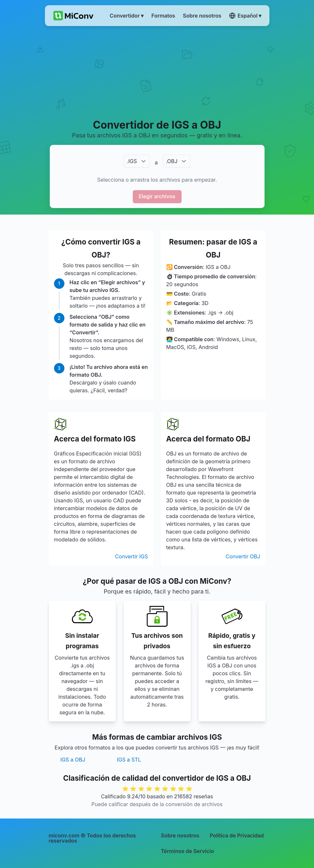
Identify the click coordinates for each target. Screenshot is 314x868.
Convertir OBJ (243, 556)
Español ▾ (245, 16)
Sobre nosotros (180, 835)
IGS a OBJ (73, 760)
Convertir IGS (132, 556)
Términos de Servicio (188, 851)
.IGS (132, 161)
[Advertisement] (157, 72)
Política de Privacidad (237, 835)
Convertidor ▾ (127, 16)
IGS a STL (129, 760)
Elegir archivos (157, 196)
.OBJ (172, 161)
